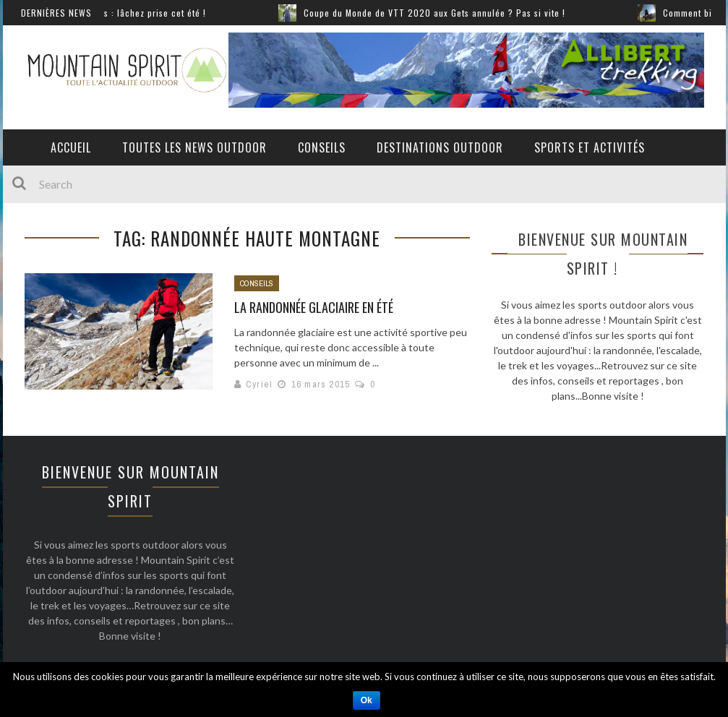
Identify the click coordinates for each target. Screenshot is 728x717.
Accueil (71, 147)
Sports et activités (590, 147)
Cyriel (259, 384)
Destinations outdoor (440, 147)
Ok (367, 700)
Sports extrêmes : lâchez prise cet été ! (129, 13)
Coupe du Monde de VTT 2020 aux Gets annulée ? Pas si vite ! (440, 13)
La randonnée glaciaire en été (314, 307)
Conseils (322, 147)
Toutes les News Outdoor (194, 147)
